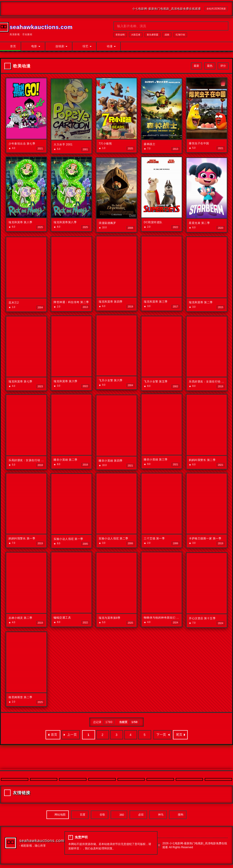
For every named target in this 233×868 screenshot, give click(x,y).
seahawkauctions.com (42, 841)
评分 (223, 66)
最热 (210, 66)
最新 (196, 66)
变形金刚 (120, 35)
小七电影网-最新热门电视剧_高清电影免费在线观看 (167, 9)
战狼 (167, 35)
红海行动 (180, 35)
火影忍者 (136, 35)
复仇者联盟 (152, 35)
